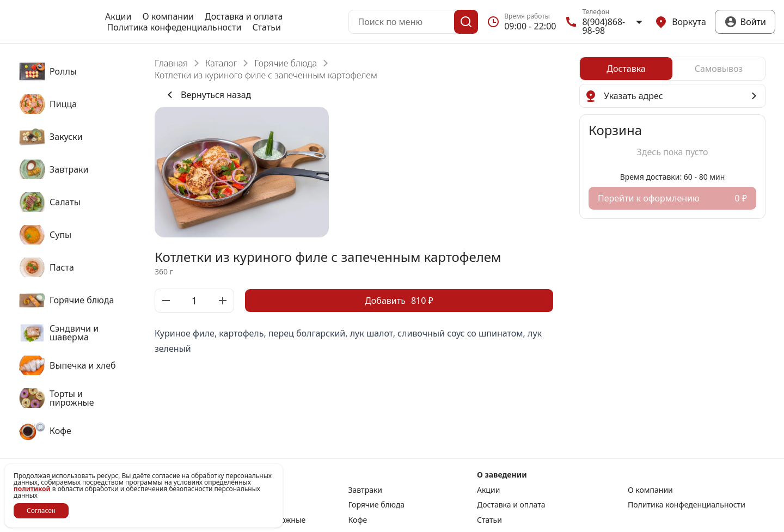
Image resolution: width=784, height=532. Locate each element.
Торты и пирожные (271, 520)
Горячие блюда (286, 63)
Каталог (221, 63)
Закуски (250, 490)
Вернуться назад (207, 95)
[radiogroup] (672, 69)
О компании (168, 16)
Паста (246, 505)
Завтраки (366, 490)
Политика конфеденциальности (174, 27)
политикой (32, 489)
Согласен (41, 510)
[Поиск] (466, 22)
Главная (171, 63)
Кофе (358, 520)
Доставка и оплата (244, 16)
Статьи (267, 27)
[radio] (626, 69)
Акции (118, 16)
